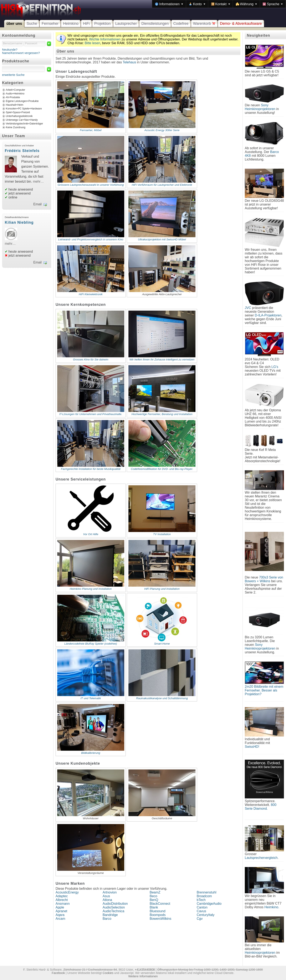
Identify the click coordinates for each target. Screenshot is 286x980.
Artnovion (110, 892)
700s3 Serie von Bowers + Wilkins (264, 579)
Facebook (58, 973)
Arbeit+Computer (16, 90)
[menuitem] (169, 4)
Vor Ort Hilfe (91, 534)
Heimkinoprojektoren (260, 953)
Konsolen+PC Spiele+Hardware (24, 109)
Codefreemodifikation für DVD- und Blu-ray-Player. (162, 469)
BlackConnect (160, 904)
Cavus (201, 911)
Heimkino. (272, 907)
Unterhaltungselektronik (19, 116)
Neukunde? (10, 50)
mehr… (38, 181)
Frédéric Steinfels (22, 151)
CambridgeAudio (209, 904)
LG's (275, 367)
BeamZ (155, 892)
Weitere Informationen (143, 976)
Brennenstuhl (206, 892)
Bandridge (110, 915)
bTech (201, 900)
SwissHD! (252, 747)
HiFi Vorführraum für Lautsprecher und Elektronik (162, 185)
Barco (107, 919)
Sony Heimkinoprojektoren (260, 107)
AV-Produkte (13, 97)
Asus (106, 896)
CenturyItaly (206, 915)
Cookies (108, 973)
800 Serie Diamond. (261, 807)
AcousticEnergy (67, 892)
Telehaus (129, 62)
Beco (153, 896)
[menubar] (219, 4)
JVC (248, 308)
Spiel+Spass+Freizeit (18, 112)
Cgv (200, 919)
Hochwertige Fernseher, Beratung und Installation (162, 414)
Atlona (107, 900)
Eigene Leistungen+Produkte (22, 101)
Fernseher (50, 24)
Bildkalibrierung (91, 753)
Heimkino (71, 24)
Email (37, 204)
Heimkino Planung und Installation (91, 589)
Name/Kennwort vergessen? (21, 53)
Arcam (60, 919)
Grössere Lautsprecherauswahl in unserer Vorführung (91, 185)
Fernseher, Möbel (91, 130)
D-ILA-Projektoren (268, 315)
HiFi (86, 24)
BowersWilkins (160, 919)
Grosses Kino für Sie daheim (91, 360)
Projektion (103, 24)
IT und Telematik (91, 698)
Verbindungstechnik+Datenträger (24, 124)
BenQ (154, 900)
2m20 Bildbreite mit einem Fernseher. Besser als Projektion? (264, 690)
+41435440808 (145, 970)
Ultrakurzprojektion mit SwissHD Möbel (162, 239)
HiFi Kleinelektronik (91, 294)
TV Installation (162, 534)
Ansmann (63, 904)
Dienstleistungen (155, 24)
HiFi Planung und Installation (162, 589)
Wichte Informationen (105, 39)
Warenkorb (204, 24)
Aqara (60, 915)
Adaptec (62, 896)
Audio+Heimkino (15, 94)
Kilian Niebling (19, 222)
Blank (154, 907)
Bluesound (158, 911)
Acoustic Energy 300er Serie (162, 130)
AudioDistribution (115, 904)
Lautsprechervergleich (261, 858)
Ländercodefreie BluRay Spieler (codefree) (91, 644)
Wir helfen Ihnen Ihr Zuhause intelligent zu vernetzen (162, 360)
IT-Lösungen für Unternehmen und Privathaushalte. (91, 414)
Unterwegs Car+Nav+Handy (22, 120)
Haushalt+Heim (15, 105)
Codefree (181, 24)
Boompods (158, 915)
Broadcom (204, 896)
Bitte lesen (93, 43)
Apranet (61, 911)
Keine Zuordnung (16, 127)
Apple (60, 907)
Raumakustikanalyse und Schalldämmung (162, 698)
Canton (202, 907)
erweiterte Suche (13, 75)
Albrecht (62, 900)
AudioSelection (114, 907)
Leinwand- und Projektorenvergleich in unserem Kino (91, 239)
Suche (32, 24)
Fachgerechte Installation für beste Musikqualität (91, 469)
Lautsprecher (126, 24)
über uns (14, 24)
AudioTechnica (113, 911)
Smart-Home (162, 644)
